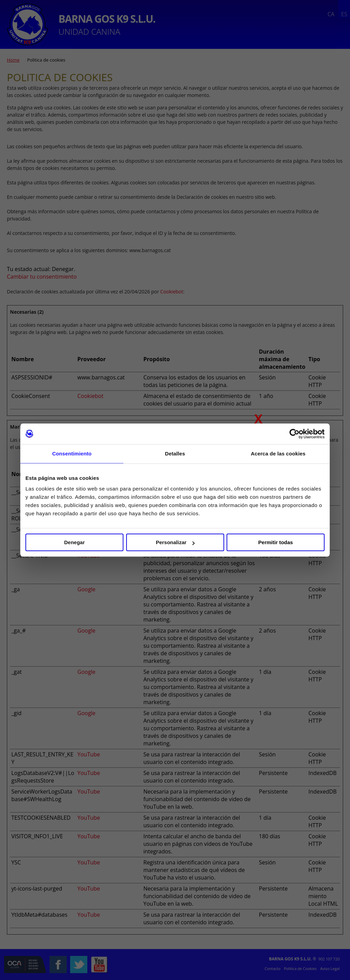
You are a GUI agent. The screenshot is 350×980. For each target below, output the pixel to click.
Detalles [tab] (175, 454)
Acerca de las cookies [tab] (278, 454)
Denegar (74, 542)
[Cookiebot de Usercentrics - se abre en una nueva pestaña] (294, 434)
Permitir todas (276, 542)
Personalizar (175, 542)
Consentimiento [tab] (72, 454)
